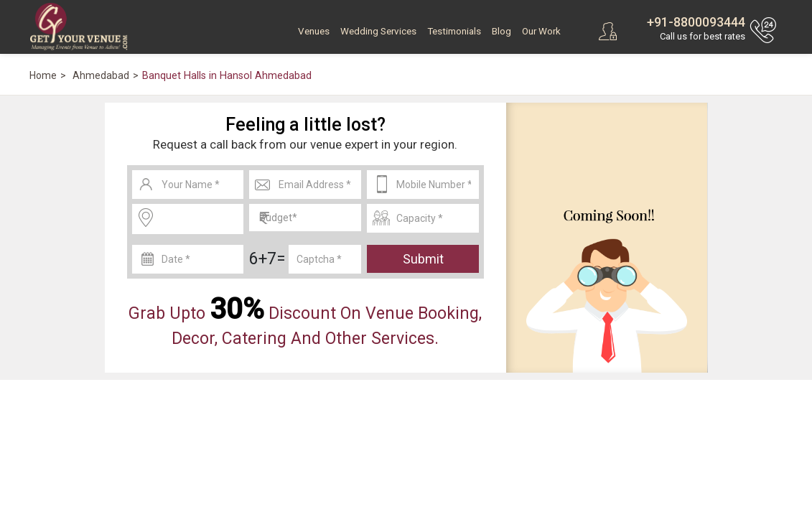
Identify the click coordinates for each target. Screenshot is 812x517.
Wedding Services (378, 31)
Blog (501, 31)
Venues (314, 31)
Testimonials (454, 31)
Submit (423, 259)
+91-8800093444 (696, 22)
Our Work (541, 31)
